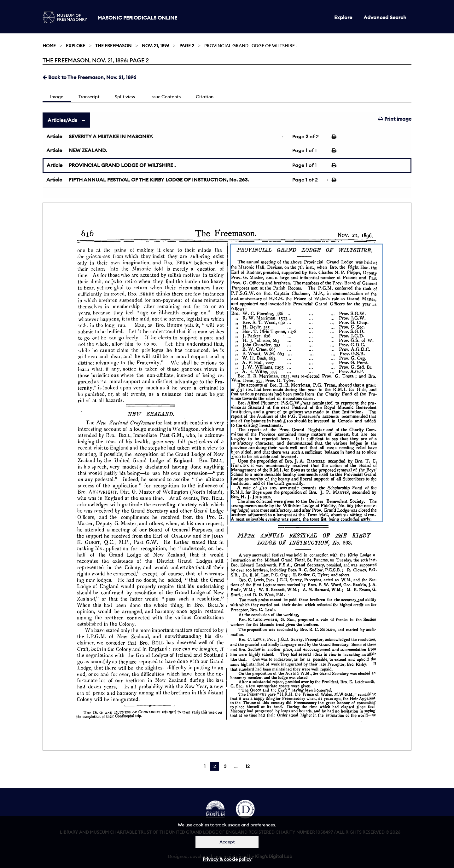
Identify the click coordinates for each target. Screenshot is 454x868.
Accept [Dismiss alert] (227, 842)
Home (49, 46)
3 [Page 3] (225, 766)
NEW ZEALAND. (88, 150)
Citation (205, 97)
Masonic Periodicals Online (137, 18)
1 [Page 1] (205, 766)
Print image (395, 119)
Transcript (89, 97)
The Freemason (113, 46)
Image (57, 97)
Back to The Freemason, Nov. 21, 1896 (89, 77)
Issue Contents (166, 97)
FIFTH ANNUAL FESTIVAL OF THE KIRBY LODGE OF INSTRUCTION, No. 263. (159, 180)
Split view (125, 97)
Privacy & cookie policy (227, 859)
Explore (343, 17)
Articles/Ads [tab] (62, 120)
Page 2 (187, 46)
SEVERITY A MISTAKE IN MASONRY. (111, 136)
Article (54, 136)
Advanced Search (385, 17)
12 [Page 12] (248, 766)
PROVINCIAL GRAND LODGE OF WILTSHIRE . (122, 165)
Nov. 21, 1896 (156, 46)
